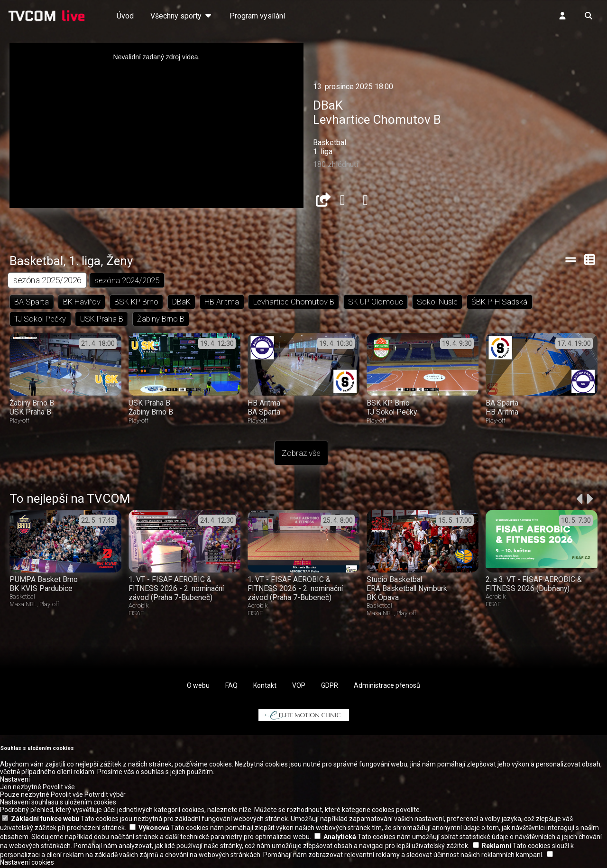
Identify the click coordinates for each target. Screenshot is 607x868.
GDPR (330, 687)
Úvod (125, 16)
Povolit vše (59, 789)
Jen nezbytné (21, 789)
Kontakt (265, 687)
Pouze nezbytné (25, 796)
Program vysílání (257, 16)
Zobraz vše (301, 455)
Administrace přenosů (387, 687)
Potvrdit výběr (105, 796)
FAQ (231, 687)
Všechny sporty (182, 16)
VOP (299, 687)
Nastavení (15, 781)
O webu (198, 687)
